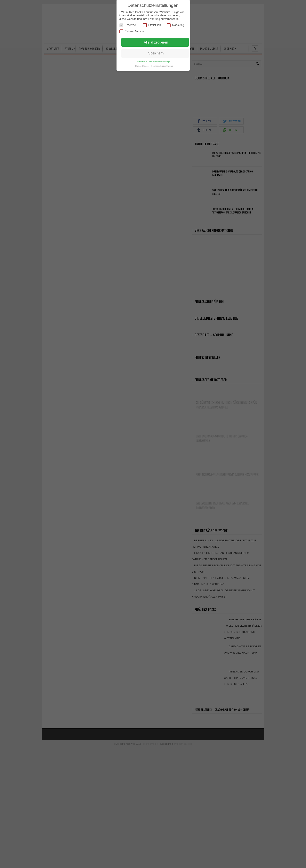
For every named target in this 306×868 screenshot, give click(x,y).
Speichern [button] (156, 53)
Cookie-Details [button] (142, 66)
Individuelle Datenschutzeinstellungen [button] (154, 61)
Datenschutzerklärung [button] (163, 66)
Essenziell (128, 25)
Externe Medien (132, 31)
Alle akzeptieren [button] (156, 42)
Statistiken (152, 25)
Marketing (175, 25)
